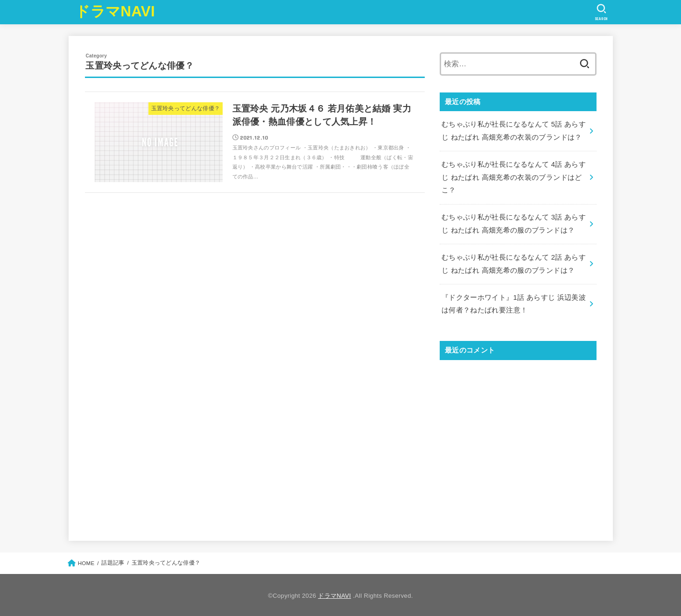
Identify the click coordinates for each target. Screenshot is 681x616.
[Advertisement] (518, 441)
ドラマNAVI (115, 11)
